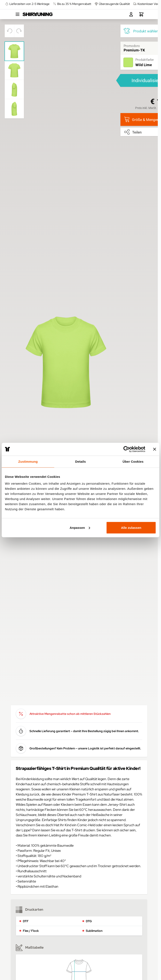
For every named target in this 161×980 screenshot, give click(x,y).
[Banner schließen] (155, 449)
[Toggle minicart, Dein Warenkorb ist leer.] (141, 14)
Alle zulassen (131, 527)
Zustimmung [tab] (28, 462)
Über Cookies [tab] (133, 462)
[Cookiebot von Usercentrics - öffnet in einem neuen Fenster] (127, 449)
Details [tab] (80, 462)
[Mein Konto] (131, 14)
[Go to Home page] (38, 14)
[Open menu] (18, 14)
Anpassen (80, 527)
